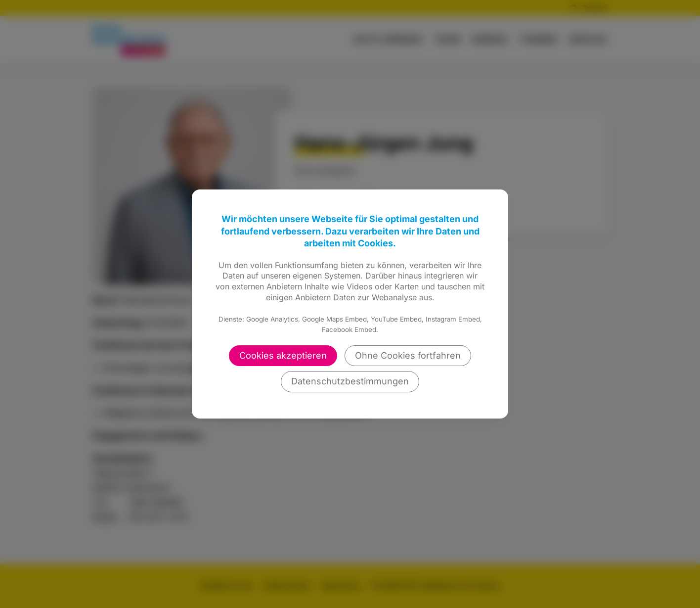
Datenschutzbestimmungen (350, 381)
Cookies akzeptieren (283, 355)
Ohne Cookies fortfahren (408, 355)
